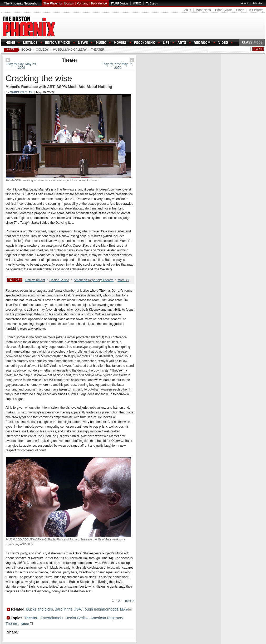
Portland (83, 3)
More (126, 609)
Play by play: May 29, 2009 (22, 66)
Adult (188, 10)
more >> (123, 280)
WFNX (137, 4)
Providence (99, 3)
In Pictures (256, 10)
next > (129, 601)
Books (26, 50)
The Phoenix (53, 3)
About (245, 3)
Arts (10, 49)
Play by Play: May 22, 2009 (118, 66)
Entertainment (35, 280)
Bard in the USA (68, 609)
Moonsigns (203, 10)
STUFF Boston (119, 4)
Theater (98, 50)
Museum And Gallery (70, 50)
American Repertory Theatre (94, 280)
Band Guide (223, 10)
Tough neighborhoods (101, 609)
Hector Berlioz (59, 280)
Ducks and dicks (40, 609)
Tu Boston (152, 4)
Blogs (240, 10)
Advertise (258, 3)
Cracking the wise (39, 78)
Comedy (42, 50)
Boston (69, 3)
